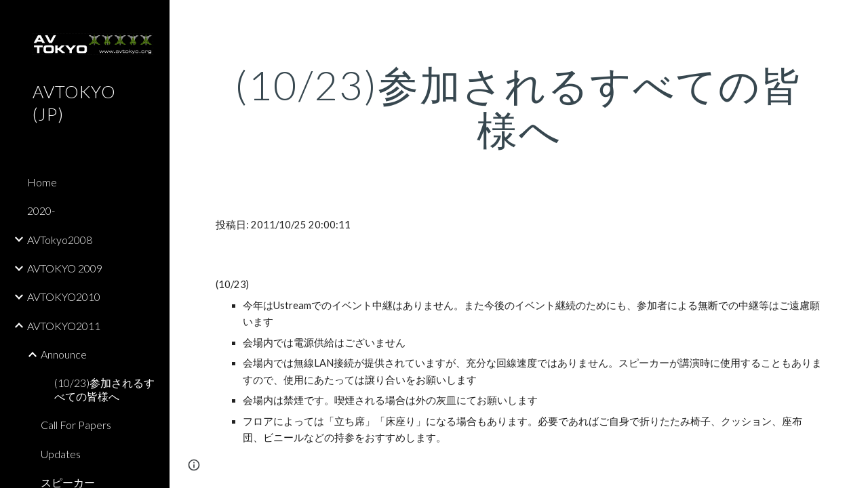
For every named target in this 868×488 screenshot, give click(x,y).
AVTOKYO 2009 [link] (65, 268)
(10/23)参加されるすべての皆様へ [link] (104, 389)
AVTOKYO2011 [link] (64, 326)
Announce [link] (64, 354)
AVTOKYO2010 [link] (64, 297)
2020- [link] (41, 210)
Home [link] (42, 182)
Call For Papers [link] (76, 425)
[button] (852, 19)
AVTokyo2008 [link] (60, 240)
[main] (519, 107)
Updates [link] (61, 454)
